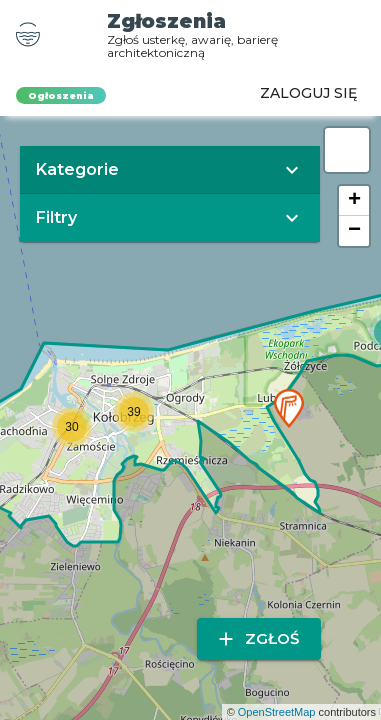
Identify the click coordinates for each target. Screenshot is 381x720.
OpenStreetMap (277, 712)
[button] (289, 408)
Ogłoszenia (61, 95)
